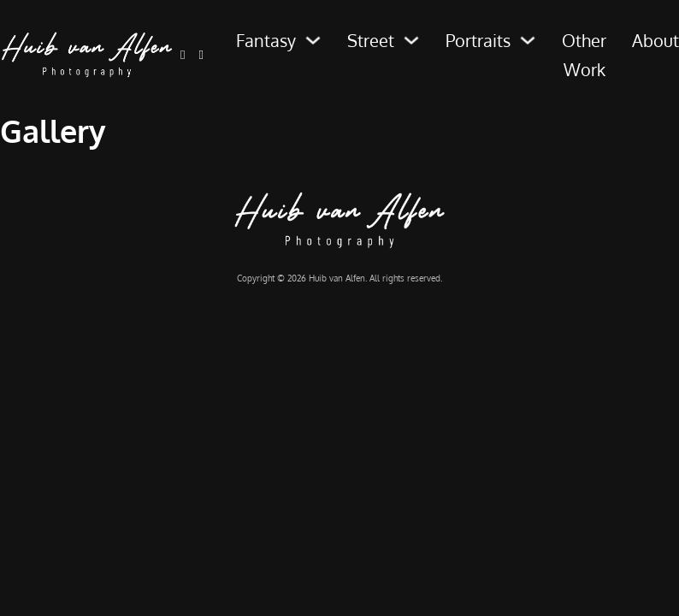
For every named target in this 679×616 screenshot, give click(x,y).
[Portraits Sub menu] (528, 40)
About (655, 40)
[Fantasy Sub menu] (313, 40)
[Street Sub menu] (411, 40)
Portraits (478, 40)
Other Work (584, 55)
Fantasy (266, 40)
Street (371, 40)
